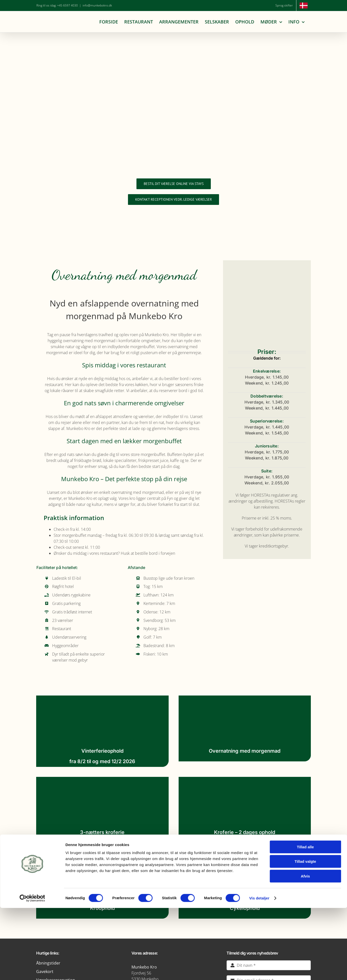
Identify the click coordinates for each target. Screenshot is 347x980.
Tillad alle (305, 919)
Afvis (305, 948)
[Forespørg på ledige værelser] (173, 200)
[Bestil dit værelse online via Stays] (174, 184)
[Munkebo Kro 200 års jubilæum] (174, 72)
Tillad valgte (305, 934)
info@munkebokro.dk (97, 5)
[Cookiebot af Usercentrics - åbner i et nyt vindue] (32, 970)
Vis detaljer (259, 970)
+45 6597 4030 (67, 5)
